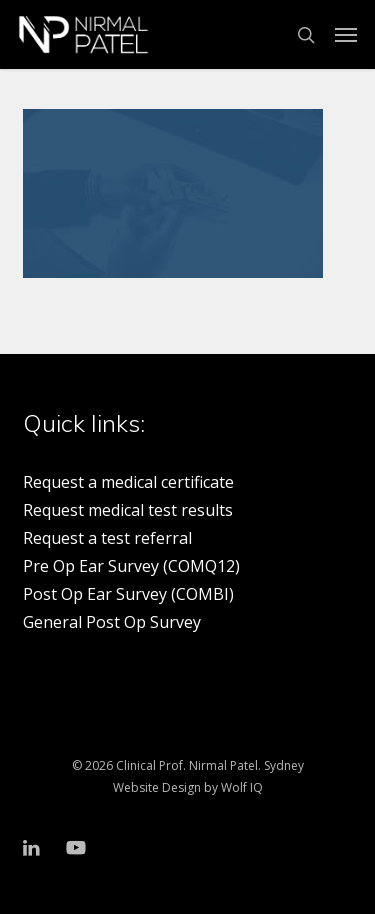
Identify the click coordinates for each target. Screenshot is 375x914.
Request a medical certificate (128, 482)
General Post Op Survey (112, 622)
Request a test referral (107, 538)
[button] (346, 35)
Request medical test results (128, 510)
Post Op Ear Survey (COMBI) (128, 594)
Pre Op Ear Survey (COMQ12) (131, 566)
